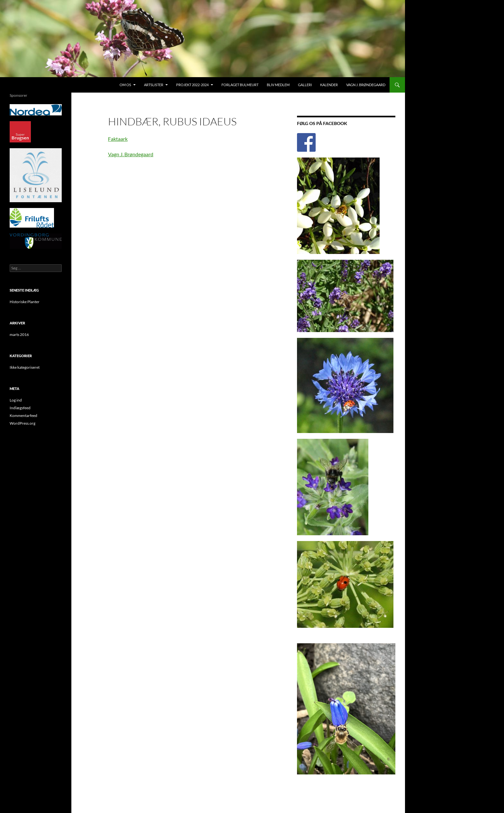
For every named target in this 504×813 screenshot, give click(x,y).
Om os (125, 85)
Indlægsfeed (20, 408)
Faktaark (118, 139)
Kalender (329, 85)
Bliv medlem (278, 85)
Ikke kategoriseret (25, 367)
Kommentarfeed (23, 416)
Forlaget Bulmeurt (240, 85)
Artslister (154, 85)
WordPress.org (22, 423)
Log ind (16, 400)
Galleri (305, 85)
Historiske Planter (25, 302)
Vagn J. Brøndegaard (366, 85)
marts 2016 (19, 334)
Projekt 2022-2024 (192, 85)
